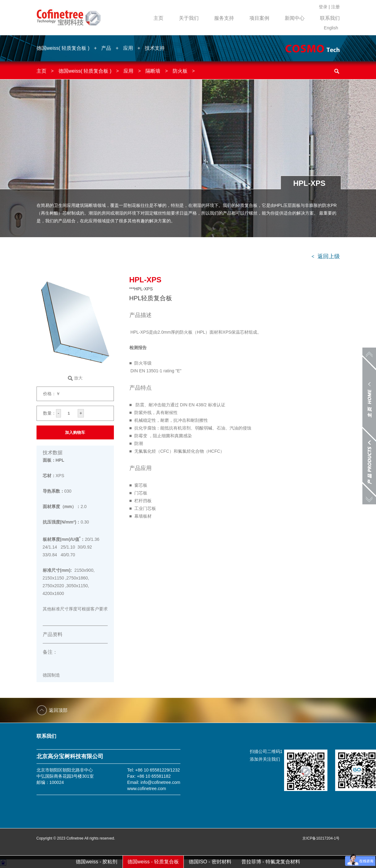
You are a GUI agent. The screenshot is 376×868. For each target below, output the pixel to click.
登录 (323, 7)
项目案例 (259, 18)
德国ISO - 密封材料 (210, 862)
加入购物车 (75, 432)
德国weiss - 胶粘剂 (97, 862)
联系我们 (330, 18)
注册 (335, 7)
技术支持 (155, 48)
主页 (158, 18)
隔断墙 (153, 71)
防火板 (180, 71)
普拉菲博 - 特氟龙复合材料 (271, 862)
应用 (128, 48)
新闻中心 (295, 18)
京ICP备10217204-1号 (321, 838)
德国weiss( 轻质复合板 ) (63, 48)
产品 (106, 48)
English (331, 28)
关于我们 (189, 18)
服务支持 (224, 18)
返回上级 (325, 256)
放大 (78, 378)
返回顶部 (58, 710)
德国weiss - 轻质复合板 (153, 862)
